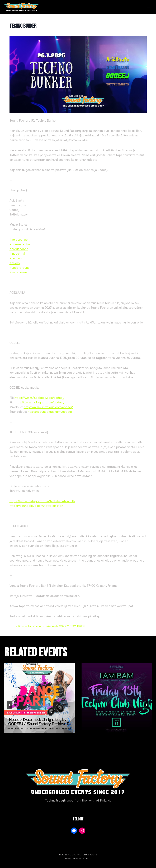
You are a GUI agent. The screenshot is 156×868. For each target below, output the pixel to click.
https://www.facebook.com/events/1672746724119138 (48, 626)
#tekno (15, 263)
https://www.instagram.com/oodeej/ (39, 402)
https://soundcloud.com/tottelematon (36, 506)
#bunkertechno (20, 244)
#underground (20, 268)
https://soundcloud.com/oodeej (50, 412)
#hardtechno (19, 249)
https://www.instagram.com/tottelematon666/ (42, 501)
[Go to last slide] (10, 705)
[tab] (71, 750)
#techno (16, 258)
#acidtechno (19, 240)
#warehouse (18, 272)
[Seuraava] (146, 705)
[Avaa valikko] (149, 7)
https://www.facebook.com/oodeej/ (39, 398)
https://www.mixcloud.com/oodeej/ (48, 407)
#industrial (17, 254)
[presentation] (39, 698)
